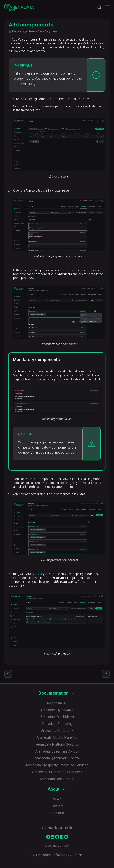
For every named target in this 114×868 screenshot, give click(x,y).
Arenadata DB (57, 703)
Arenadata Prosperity (57, 731)
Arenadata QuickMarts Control (57, 758)
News (57, 799)
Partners (57, 806)
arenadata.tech (57, 828)
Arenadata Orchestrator (57, 779)
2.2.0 (39, 574)
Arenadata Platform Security (57, 744)
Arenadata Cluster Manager (57, 738)
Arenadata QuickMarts (57, 717)
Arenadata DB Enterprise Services (57, 772)
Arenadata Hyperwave (57, 710)
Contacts (57, 813)
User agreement (57, 845)
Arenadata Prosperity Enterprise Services (57, 765)
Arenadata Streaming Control (57, 751)
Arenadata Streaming (57, 724)
